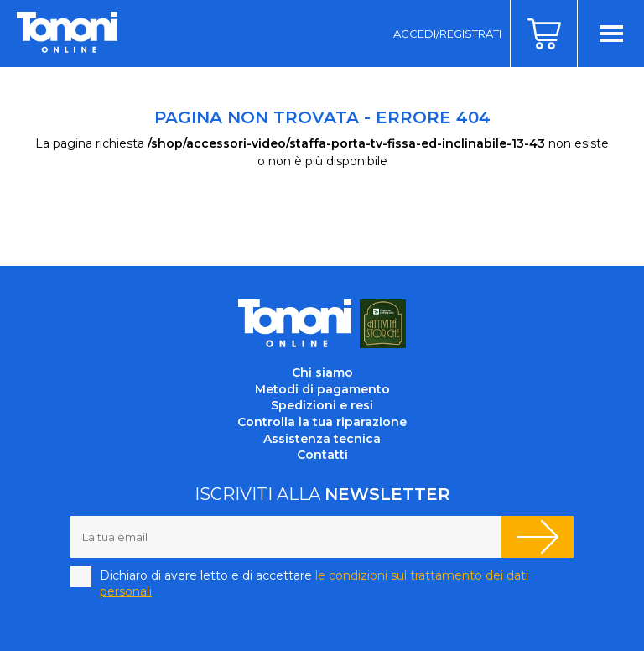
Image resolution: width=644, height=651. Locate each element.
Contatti (322, 455)
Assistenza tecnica (322, 439)
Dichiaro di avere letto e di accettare (314, 584)
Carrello (543, 34)
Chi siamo (322, 372)
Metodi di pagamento (322, 389)
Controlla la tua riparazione (322, 422)
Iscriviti (538, 537)
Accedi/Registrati (447, 34)
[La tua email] (286, 537)
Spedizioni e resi (322, 405)
